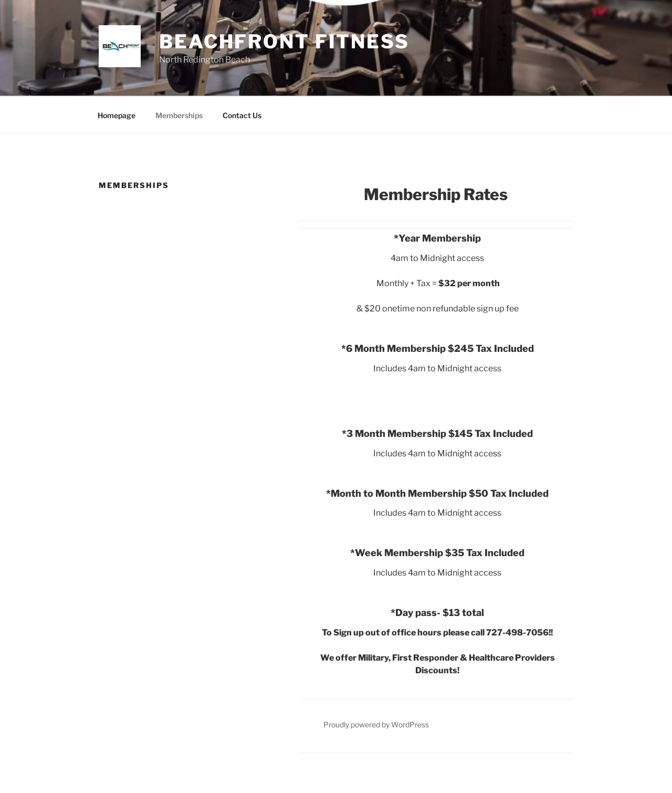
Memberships (179, 115)
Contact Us (242, 115)
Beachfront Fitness (284, 41)
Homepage (117, 115)
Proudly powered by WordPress (376, 724)
